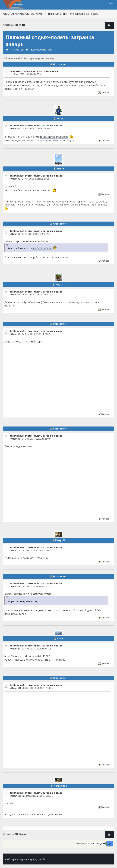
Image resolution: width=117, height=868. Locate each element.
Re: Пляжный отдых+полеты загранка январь (36, 126)
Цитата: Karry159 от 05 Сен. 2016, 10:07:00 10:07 (28, 594)
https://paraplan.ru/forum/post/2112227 (27, 656)
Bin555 (60, 169)
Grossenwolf (60, 64)
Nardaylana (60, 786)
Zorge (60, 119)
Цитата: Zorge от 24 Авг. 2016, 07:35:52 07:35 (26, 241)
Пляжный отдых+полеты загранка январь (34, 71)
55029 (60, 639)
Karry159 (60, 540)
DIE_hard (60, 284)
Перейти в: (82, 844)
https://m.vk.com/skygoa (54, 137)
